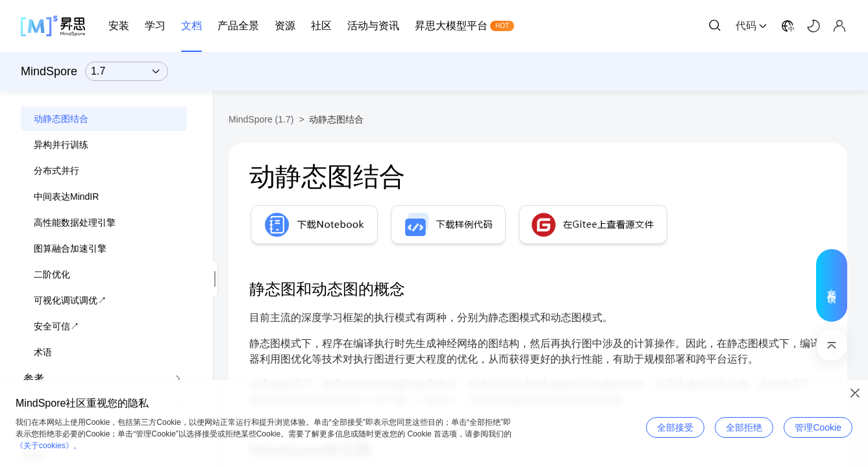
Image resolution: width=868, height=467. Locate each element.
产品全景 (238, 26)
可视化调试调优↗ (70, 300)
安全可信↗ (56, 326)
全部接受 (675, 427)
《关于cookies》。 (48, 446)
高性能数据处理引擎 (75, 222)
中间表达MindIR (66, 197)
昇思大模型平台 (451, 26)
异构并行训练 (61, 145)
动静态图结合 (61, 119)
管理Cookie (818, 427)
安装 (119, 26)
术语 (43, 352)
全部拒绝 (744, 427)
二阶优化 (52, 274)
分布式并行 (56, 171)
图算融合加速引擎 (70, 248)
